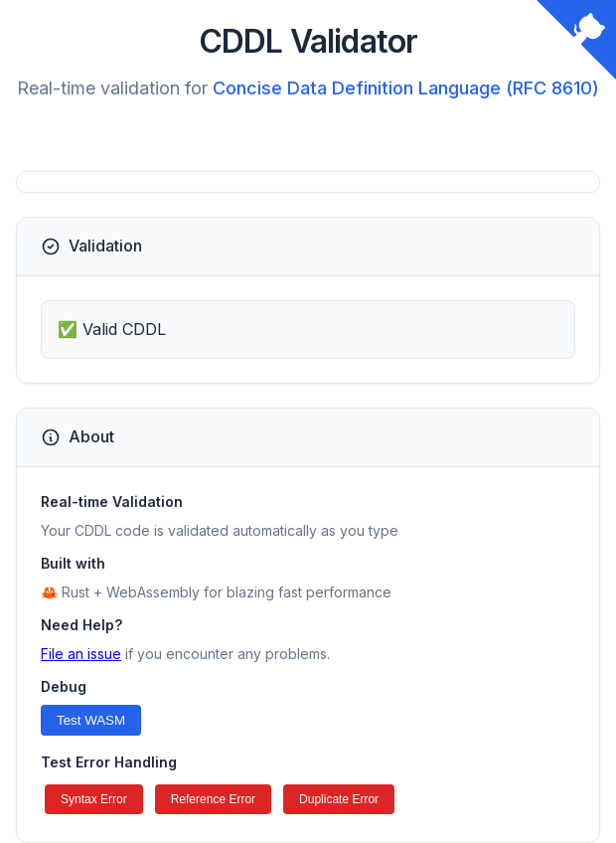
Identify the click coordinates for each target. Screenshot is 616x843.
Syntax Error (94, 799)
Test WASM (91, 720)
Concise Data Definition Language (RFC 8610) (406, 88)
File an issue (81, 654)
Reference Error (213, 799)
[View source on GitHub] (576, 40)
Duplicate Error (339, 799)
